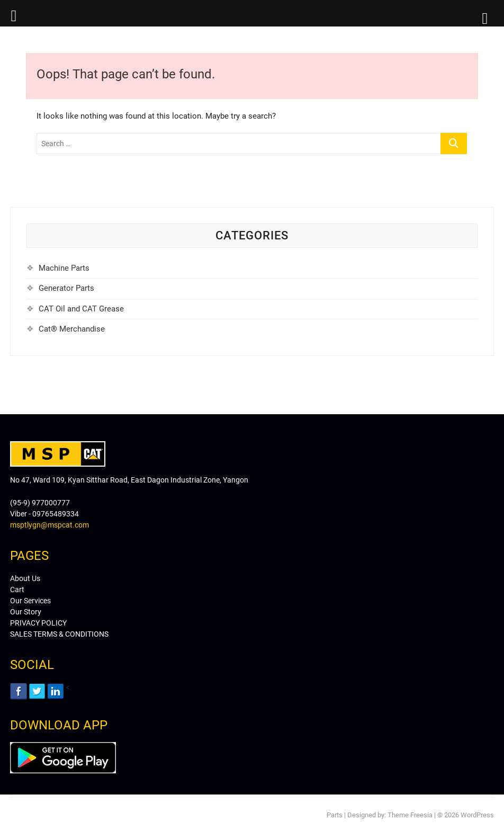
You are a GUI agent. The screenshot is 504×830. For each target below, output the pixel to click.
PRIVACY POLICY (38, 623)
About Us (25, 578)
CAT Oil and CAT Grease (81, 309)
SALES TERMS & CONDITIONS (59, 634)
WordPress (477, 815)
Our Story (26, 612)
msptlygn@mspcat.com (49, 525)
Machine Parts (64, 268)
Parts (335, 815)
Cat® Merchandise (72, 329)
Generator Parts (66, 288)
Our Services (30, 601)
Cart (17, 590)
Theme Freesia (410, 815)
